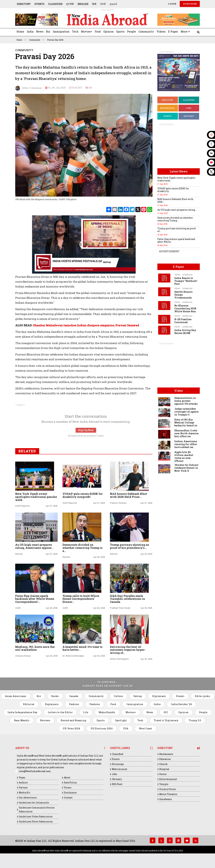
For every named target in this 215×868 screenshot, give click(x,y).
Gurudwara (165, 799)
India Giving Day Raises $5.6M (185, 332)
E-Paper (173, 31)
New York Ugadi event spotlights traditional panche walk (36, 497)
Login (172, 4)
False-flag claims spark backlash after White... (176, 240)
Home (20, 31)
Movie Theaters (168, 794)
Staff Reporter (23, 506)
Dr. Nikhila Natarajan (73, 656)
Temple (164, 784)
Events (39, 4)
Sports (120, 31)
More (185, 31)
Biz (48, 31)
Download (187, 275)
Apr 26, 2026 (99, 557)
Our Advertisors (28, 798)
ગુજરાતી (113, 4)
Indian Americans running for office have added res (186, 444)
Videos (161, 31)
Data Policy (70, 782)
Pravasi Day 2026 (55, 40)
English (83, 4)
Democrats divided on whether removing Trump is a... (82, 548)
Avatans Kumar (23, 656)
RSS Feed (117, 784)
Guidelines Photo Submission (36, 821)
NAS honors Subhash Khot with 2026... (175, 200)
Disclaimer (70, 793)
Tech (75, 31)
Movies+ (87, 31)
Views (177, 275)
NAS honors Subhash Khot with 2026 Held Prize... (128, 495)
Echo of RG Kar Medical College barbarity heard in (186, 423)
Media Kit (25, 793)
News (40, 31)
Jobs (189, 108)
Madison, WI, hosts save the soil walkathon (35, 648)
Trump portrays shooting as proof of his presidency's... (129, 546)
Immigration (61, 31)
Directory (24, 4)
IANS (18, 608)
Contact (68, 798)
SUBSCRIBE (190, 4)
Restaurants (166, 754)
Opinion (108, 31)
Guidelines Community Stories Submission (37, 810)
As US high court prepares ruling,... (177, 210)
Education (165, 759)
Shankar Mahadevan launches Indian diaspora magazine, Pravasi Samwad (86, 325)
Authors (23, 782)
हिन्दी (94, 4)
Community (146, 31)
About (67, 777)
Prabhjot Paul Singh (120, 608)
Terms (68, 788)
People (131, 31)
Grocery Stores (168, 789)
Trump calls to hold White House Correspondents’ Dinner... (81, 599)
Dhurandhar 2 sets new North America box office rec (187, 433)
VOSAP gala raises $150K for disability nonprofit (83, 495)
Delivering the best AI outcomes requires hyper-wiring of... (128, 650)
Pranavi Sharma (118, 503)
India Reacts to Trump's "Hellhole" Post (186, 281)
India (30, 31)
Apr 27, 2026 (52, 506)
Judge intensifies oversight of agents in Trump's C (187, 412)
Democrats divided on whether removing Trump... (175, 219)
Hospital (164, 769)
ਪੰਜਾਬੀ (103, 4)
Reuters (19, 554)
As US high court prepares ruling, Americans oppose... (34, 546)
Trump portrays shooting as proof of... (177, 230)
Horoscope (118, 764)
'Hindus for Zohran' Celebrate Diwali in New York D (187, 468)
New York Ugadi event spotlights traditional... (176, 179)
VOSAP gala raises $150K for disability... (173, 190)
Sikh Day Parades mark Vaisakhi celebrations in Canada (127, 599)
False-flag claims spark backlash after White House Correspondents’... (35, 599)
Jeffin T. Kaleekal (29, 88)
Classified (55, 4)
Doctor (163, 774)
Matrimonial (168, 108)
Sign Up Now (86, 430)
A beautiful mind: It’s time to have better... (82, 648)
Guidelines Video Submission (36, 816)
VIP (70, 4)
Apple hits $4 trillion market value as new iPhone (184, 456)
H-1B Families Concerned (183, 321)
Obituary (189, 116)
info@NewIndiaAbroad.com (35, 771)
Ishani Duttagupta (119, 659)
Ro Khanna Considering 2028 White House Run (185, 308)
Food (98, 31)
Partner (23, 788)
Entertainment (168, 779)
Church (163, 764)
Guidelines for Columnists (34, 803)
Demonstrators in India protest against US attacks (186, 401)
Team (22, 777)
